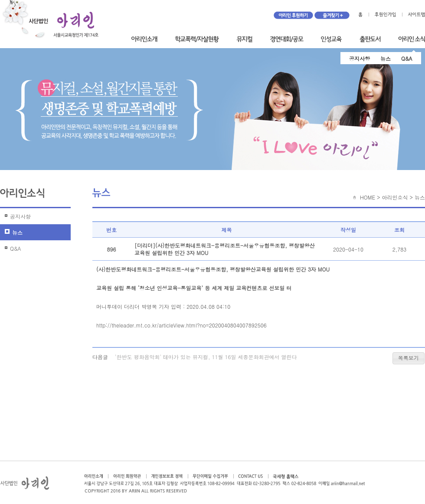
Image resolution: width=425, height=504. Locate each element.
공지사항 (360, 58)
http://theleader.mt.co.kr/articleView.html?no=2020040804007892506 (181, 325)
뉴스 (386, 58)
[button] (409, 358)
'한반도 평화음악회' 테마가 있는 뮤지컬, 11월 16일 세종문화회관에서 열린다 (206, 357)
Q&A (407, 58)
